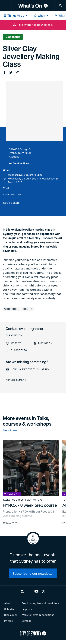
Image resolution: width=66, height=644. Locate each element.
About (8, 603)
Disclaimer (11, 615)
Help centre (28, 609)
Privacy (9, 621)
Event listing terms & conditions (40, 603)
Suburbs (9, 609)
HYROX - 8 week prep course (30, 505)
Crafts (27, 309)
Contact (26, 621)
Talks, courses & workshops (23, 500)
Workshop (11, 309)
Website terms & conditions (38, 615)
